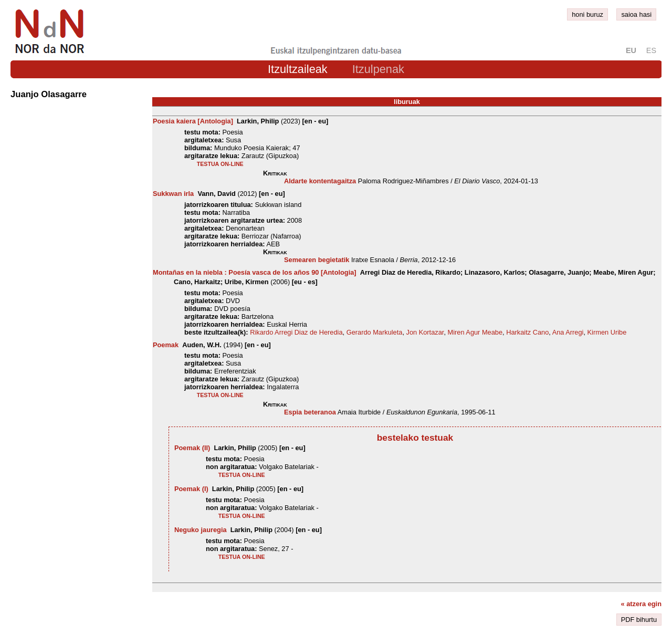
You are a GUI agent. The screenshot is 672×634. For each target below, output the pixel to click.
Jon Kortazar (425, 332)
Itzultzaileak (298, 69)
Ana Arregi (568, 332)
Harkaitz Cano (527, 332)
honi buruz (587, 14)
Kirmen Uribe (607, 332)
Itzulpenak (378, 69)
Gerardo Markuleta (375, 332)
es (651, 50)
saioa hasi (636, 14)
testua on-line (220, 164)
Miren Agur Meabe (475, 332)
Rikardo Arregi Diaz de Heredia (296, 332)
